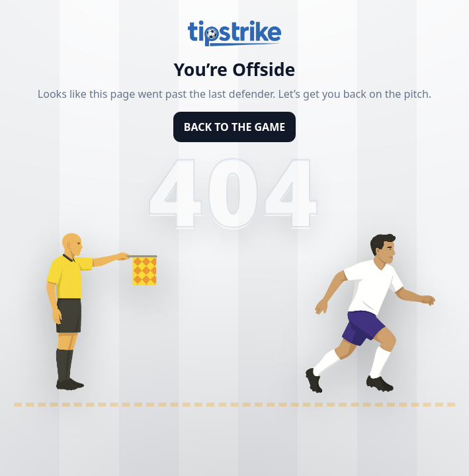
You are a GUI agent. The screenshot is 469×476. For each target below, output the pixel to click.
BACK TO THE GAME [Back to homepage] (234, 127)
